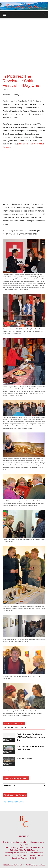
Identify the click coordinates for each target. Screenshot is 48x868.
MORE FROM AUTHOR (15, 728)
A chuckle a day (24, 759)
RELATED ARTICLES (14, 724)
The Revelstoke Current (13, 802)
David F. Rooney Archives (8, 740)
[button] (44, 15)
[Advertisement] (24, 43)
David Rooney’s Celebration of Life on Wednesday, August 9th (31, 737)
